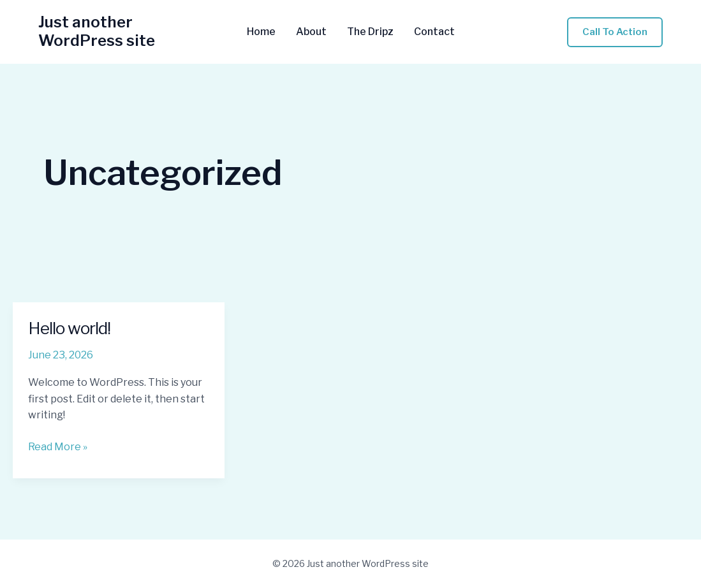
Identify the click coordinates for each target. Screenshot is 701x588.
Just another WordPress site (97, 31)
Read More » (58, 447)
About (311, 32)
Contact (434, 32)
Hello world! (69, 328)
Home (261, 32)
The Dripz (370, 32)
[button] (615, 32)
